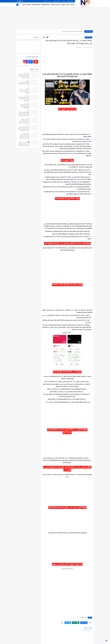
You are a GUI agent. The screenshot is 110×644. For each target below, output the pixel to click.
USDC (89, 142)
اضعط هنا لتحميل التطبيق (67, 569)
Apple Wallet (85, 179)
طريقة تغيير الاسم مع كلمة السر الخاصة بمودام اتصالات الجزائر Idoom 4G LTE (24, 76)
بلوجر (67, 5)
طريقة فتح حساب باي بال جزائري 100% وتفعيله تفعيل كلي (24, 84)
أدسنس (72, 5)
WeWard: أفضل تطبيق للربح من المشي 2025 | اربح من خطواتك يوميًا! (24, 99)
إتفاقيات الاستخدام (57, 1)
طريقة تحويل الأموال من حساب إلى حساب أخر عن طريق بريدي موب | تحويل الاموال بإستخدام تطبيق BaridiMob (24, 137)
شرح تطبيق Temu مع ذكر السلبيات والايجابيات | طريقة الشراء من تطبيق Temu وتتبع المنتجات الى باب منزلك (24, 129)
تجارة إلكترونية (45, 5)
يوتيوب (63, 5)
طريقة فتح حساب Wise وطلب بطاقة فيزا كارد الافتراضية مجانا (25, 106)
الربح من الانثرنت (55, 5)
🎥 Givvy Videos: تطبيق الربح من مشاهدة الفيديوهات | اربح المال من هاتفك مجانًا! (24, 144)
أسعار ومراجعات (36, 5)
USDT (44, 139)
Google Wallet (77, 179)
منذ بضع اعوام (26, 73)
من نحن (50, 1)
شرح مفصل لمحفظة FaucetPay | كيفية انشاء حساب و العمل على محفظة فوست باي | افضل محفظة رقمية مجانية (24, 122)
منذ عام (27, 81)
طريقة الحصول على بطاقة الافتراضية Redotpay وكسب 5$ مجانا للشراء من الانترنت (24, 114)
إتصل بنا (63, 1)
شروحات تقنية (27, 5)
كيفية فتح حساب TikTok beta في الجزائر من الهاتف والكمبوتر (24, 91)
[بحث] (17, 5)
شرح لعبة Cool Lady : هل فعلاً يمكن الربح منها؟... (72, 31)
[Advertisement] (55, 18)
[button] (84, 623)
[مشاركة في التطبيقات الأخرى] (62, 623)
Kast (61, 74)
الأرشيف (45, 1)
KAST (85, 139)
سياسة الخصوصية (70, 1)
